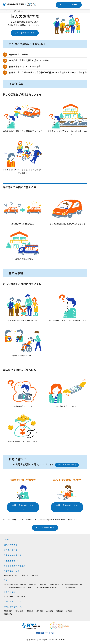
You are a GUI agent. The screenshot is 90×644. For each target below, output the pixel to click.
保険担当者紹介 (11, 561)
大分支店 (50, 611)
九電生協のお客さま (67, 465)
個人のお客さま (11, 545)
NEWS (6, 540)
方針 (6, 580)
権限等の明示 (71, 587)
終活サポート (9, 597)
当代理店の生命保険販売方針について (49, 587)
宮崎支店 (69, 611)
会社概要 (35, 575)
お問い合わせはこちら (25, 33)
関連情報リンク (22, 597)
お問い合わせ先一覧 (69, 5)
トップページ (7, 11)
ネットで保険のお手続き (15, 566)
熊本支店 (59, 611)
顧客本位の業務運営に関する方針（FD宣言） (20, 585)
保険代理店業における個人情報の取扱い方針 (66, 585)
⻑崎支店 (40, 611)
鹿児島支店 (8, 614)
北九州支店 (19, 611)
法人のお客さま (11, 550)
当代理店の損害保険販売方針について (18, 587)
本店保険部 (8, 611)
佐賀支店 (30, 611)
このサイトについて (13, 602)
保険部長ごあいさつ (11, 575)
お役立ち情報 (10, 592)
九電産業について (12, 571)
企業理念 (25, 575)
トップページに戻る (45, 528)
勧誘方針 (43, 585)
